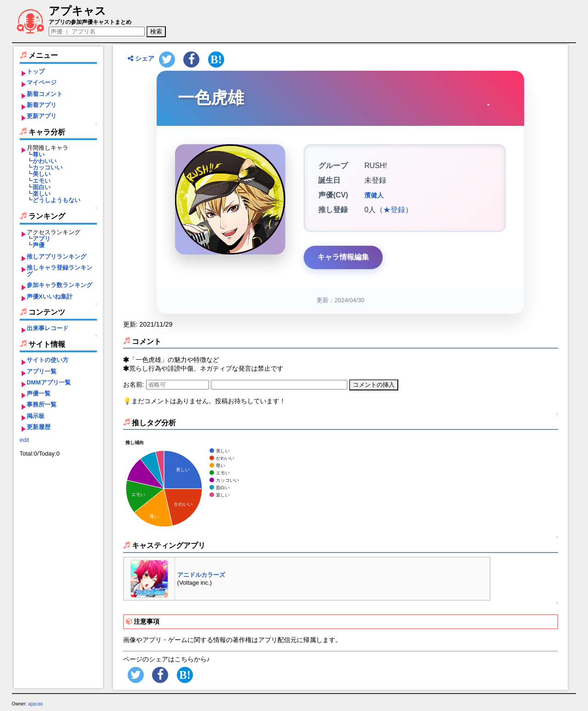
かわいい (45, 161)
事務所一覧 (42, 404)
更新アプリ (42, 116)
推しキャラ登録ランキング (59, 271)
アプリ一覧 (42, 371)
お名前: (135, 384)
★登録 (394, 210)
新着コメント (45, 94)
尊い (39, 155)
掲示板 (36, 416)
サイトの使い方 (48, 360)
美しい (42, 174)
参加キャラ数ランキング (59, 285)
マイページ (42, 82)
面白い (42, 187)
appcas (36, 704)
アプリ (42, 239)
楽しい (42, 194)
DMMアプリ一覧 (49, 382)
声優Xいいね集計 (50, 296)
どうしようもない (57, 200)
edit (25, 440)
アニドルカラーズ (201, 575)
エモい (42, 181)
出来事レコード (48, 328)
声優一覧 (39, 393)
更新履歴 (39, 427)
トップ (36, 71)
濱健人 (374, 195)
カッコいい (48, 167)
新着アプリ (42, 105)
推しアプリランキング (57, 257)
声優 (39, 245)
